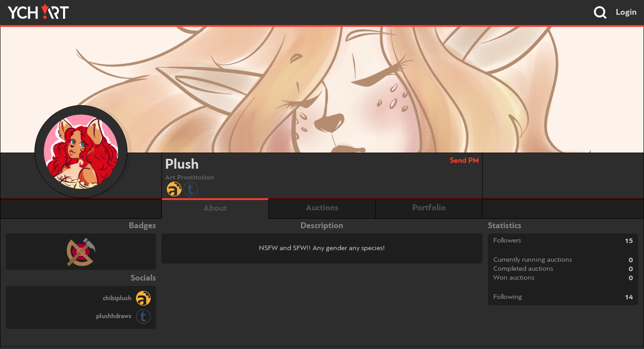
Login (626, 13)
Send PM (464, 161)
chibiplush (117, 298)
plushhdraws (114, 316)
